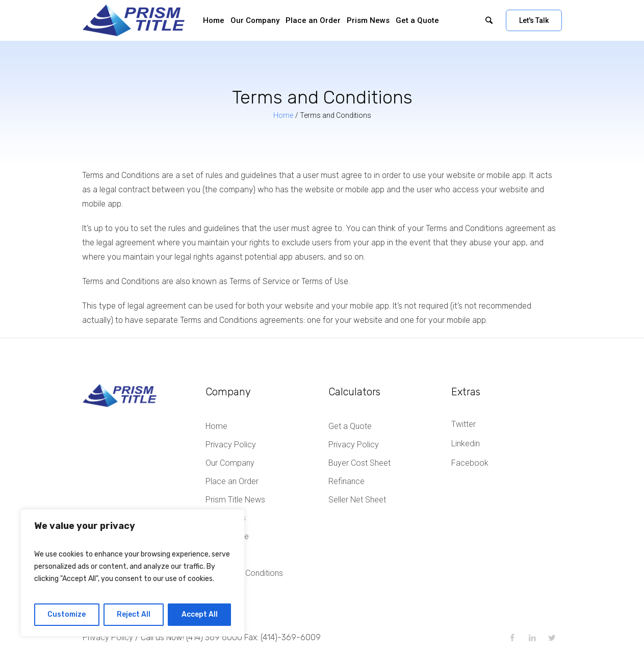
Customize (67, 614)
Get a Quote (350, 426)
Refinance (346, 481)
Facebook (470, 463)
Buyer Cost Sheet (359, 463)
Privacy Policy (231, 445)
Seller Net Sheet (357, 500)
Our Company (230, 463)
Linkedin (466, 444)
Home (283, 115)
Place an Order (232, 481)
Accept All (200, 614)
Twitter (463, 424)
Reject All (134, 614)
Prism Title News (235, 500)
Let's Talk (534, 20)
